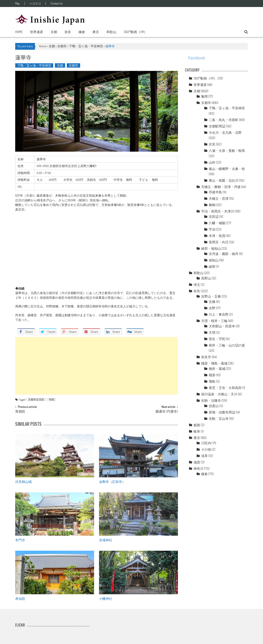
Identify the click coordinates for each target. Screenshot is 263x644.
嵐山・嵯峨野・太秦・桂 (227, 169)
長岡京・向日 (219, 242)
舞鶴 (212, 205)
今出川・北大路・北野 (225, 133)
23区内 (206, 443)
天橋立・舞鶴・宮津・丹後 (221, 187)
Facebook (196, 58)
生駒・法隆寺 (211, 400)
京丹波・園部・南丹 (224, 254)
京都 (54, 32)
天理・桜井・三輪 (214, 321)
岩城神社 (106, 540)
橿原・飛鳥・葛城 (214, 363)
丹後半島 (215, 192)
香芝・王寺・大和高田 (225, 388)
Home (19, 32)
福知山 (214, 260)
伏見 (212, 144)
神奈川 (198, 469)
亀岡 (204, 96)
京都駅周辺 (217, 126)
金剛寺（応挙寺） (112, 481)
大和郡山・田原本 (222, 326)
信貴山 (214, 406)
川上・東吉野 (219, 314)
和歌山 (111, 32)
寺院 (52, 399)
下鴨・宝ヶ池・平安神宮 (86, 46)
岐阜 (197, 431)
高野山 (206, 278)
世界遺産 (37, 32)
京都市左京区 (36, 399)
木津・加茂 (217, 236)
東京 (96, 32)
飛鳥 (212, 381)
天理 (212, 332)
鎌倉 (82, 32)
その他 (206, 449)
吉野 (212, 308)
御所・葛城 (217, 369)
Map (17, 3)
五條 (212, 302)
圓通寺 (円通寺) (167, 412)
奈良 (68, 32)
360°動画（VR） (135, 32)
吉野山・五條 (211, 296)
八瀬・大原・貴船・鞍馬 (227, 151)
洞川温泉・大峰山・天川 (219, 394)
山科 (212, 162)
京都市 (62, 46)
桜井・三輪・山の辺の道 (227, 345)
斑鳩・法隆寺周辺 (222, 412)
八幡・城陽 (217, 223)
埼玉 (197, 285)
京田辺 (214, 217)
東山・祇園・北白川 (224, 180)
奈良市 (206, 357)
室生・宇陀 (217, 339)
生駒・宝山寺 (219, 419)
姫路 (197, 425)
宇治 (212, 229)
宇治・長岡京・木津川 (218, 211)
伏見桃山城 (23, 481)
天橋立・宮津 (219, 199)
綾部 (212, 267)
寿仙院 (20, 598)
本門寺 (20, 540)
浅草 (204, 456)
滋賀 (197, 462)
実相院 (20, 412)
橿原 (212, 375)
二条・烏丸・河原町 (224, 120)
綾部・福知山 (211, 248)
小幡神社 (106, 598)
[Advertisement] (97, 366)
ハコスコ (35, 3)
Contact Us (57, 3)
